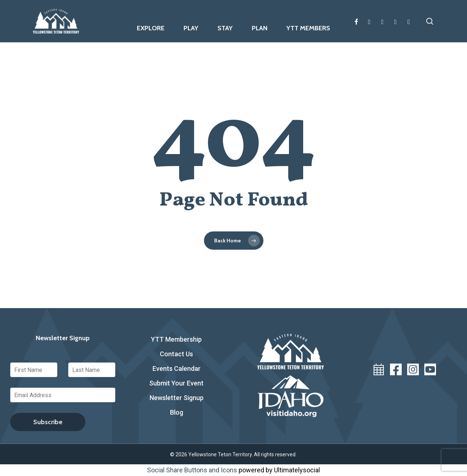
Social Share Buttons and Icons (192, 470)
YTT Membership (176, 339)
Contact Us (176, 354)
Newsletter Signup (177, 398)
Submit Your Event (176, 383)
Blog (177, 412)
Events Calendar (177, 368)
